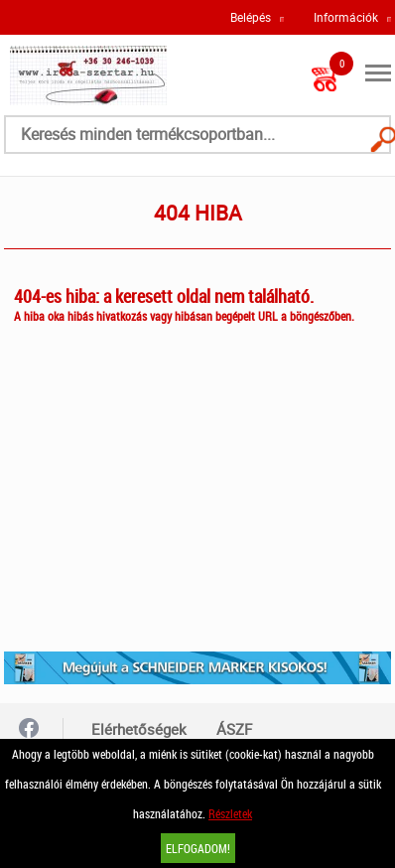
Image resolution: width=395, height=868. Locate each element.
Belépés (251, 17)
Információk (346, 17)
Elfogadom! (198, 848)
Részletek (230, 813)
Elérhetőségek (139, 729)
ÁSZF (234, 729)
